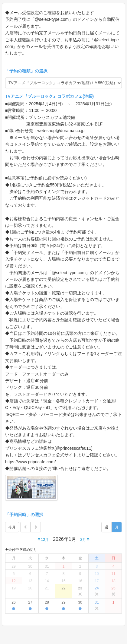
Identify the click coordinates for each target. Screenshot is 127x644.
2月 (85, 539)
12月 (43, 539)
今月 (12, 527)
